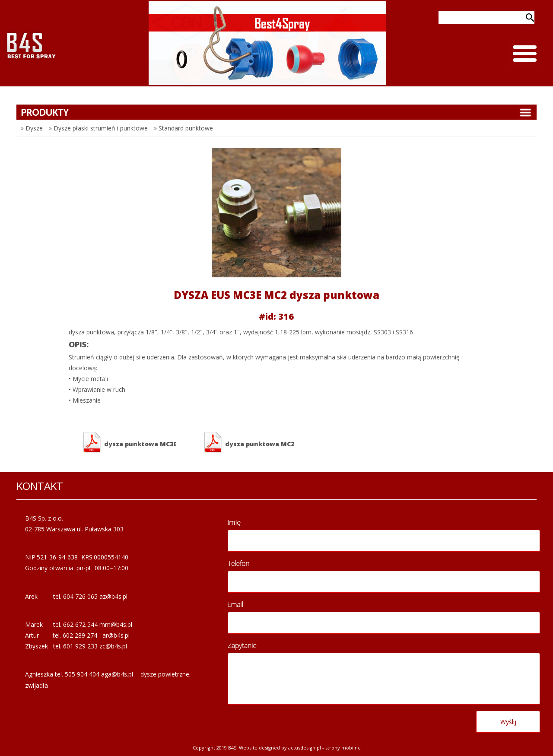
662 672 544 (80, 624)
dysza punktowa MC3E (129, 442)
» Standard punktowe (183, 128)
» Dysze (32, 128)
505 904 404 (82, 674)
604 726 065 (80, 596)
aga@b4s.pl (117, 674)
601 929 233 (80, 646)
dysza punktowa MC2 (248, 442)
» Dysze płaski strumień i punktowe (98, 128)
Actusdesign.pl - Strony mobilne (324, 748)
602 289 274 (80, 635)
